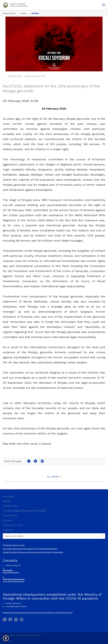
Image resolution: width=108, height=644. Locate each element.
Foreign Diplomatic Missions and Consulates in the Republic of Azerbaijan (33, 552)
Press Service (10, 515)
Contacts (8, 530)
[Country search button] (103, 536)
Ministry (7, 501)
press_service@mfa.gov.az (13, 581)
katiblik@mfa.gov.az (11, 572)
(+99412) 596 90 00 (12, 565)
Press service (9, 13)
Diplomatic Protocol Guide (14, 545)
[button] (6, 638)
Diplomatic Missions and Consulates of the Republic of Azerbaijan (30, 549)
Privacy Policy (7, 641)
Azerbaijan (9, 496)
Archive (35, 13)
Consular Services (13, 525)
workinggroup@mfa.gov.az (15, 606)
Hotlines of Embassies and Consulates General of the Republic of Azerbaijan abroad (38, 613)
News (23, 13)
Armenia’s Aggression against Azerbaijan (25, 511)
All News (53, 477)
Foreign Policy (10, 506)
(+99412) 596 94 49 (12, 603)
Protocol (8, 520)
